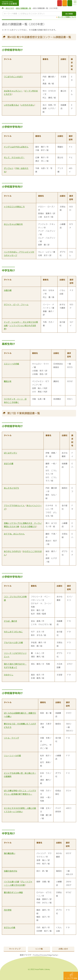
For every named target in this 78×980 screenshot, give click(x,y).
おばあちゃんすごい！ (13, 91)
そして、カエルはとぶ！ (14, 157)
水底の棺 (8, 290)
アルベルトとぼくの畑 (13, 643)
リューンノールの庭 (12, 756)
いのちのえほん (27, 105)
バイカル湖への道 (11, 882)
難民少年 (8, 381)
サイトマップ (15, 949)
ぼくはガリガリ (11, 453)
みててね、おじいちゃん (14, 534)
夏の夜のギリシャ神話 (13, 892)
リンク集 (39, 949)
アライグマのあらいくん (14, 506)
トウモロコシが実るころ (14, 207)
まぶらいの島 (10, 928)
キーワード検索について (67, 17)
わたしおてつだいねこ (13, 632)
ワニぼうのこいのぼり (13, 77)
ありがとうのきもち (12, 551)
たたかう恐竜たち (28, 526)
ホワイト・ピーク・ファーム (16, 305)
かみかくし (9, 675)
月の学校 (8, 910)
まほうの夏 (9, 464)
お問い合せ (63, 949)
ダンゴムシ (9, 168)
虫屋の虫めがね (11, 871)
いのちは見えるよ (11, 105)
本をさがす (10, 8)
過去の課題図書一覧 (23, 8)
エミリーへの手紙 (11, 364)
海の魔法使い (10, 853)
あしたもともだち (11, 488)
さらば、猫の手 (11, 621)
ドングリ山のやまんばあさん (16, 147)
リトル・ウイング (11, 738)
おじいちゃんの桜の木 (13, 224)
